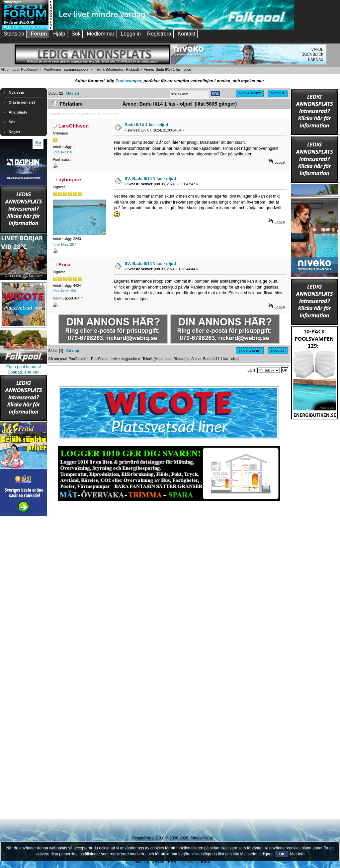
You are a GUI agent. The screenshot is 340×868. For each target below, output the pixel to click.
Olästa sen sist (22, 102)
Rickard (132, 69)
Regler (14, 132)
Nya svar (16, 92)
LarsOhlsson (74, 126)
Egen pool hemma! (24, 367)
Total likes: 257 (64, 244)
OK (282, 854)
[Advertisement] (24, 617)
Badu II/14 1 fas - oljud (146, 125)
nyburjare (70, 179)
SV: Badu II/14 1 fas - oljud (150, 179)
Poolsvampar (128, 81)
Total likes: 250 (64, 291)
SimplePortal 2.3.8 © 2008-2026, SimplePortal (172, 838)
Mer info (297, 854)
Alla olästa (18, 112)
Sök (12, 122)
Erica (65, 264)
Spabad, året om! (24, 372)
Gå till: (252, 370)
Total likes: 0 (62, 152)
